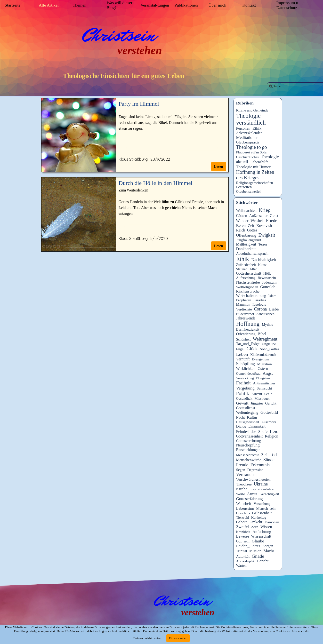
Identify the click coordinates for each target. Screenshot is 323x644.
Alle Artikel (49, 5)
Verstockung (245, 378)
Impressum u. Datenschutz (288, 5)
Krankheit (243, 532)
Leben (242, 354)
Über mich (218, 5)
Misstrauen (262, 398)
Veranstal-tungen (155, 5)
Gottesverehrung (249, 441)
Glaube (258, 541)
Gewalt (242, 403)
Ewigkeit (267, 235)
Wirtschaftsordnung (251, 296)
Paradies (260, 300)
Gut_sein (243, 541)
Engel (240, 349)
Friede (272, 221)
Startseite (13, 5)
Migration (265, 364)
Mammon (243, 304)
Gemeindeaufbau (248, 374)
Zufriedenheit (246, 265)
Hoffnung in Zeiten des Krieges (255, 175)
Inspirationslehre (262, 489)
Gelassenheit (262, 513)
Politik (243, 393)
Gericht (263, 561)
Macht (269, 551)
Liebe (274, 309)
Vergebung (245, 388)
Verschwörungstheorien (253, 479)
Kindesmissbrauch (263, 355)
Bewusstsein (267, 278)
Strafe (263, 432)
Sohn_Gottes (270, 349)
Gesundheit (244, 398)
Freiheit (243, 383)
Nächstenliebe (248, 282)
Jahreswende (246, 318)
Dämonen (272, 522)
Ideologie (259, 304)
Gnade (258, 556)
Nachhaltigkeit (264, 260)
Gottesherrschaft (249, 273)
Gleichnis (243, 513)
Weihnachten (246, 211)
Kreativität (264, 226)
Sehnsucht (264, 388)
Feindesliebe (246, 432)
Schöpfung (246, 364)
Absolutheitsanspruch (252, 253)
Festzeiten (244, 187)
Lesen (219, 167)
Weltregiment (265, 339)
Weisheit (257, 221)
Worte (241, 494)
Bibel (262, 334)
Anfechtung (262, 532)
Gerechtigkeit (269, 494)
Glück (252, 349)
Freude (242, 465)
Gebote (242, 522)
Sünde (269, 460)
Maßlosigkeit (246, 244)
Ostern (263, 369)
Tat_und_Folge (248, 344)
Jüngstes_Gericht (264, 403)
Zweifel (243, 527)
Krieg (265, 210)
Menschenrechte (248, 455)
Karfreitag (259, 517)
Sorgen (268, 546)
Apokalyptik (246, 561)
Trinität (242, 551)
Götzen (242, 216)
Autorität (243, 556)
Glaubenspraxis (248, 142)
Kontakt (249, 5)
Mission (255, 551)
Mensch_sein (266, 509)
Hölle (267, 273)
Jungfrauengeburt (249, 240)
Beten (241, 226)
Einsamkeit (257, 426)
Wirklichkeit (246, 369)
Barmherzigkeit (248, 329)
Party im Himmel (139, 104)
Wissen (266, 527)
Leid (274, 431)
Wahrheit (244, 504)
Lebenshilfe (259, 162)
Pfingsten (263, 378)
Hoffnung (248, 324)
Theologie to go (252, 147)
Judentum (269, 282)
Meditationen (247, 138)
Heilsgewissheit (248, 422)
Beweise (243, 536)
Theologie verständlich (251, 119)
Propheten (244, 300)
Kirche (242, 489)
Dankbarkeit (246, 249)
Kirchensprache (248, 291)
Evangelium (260, 359)
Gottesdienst (246, 408)
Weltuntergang (247, 412)
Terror (263, 244)
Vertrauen (245, 474)
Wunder (242, 221)
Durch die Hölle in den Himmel (156, 183)
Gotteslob (268, 287)
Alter (253, 269)
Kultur (252, 417)
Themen (80, 5)
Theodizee (244, 484)
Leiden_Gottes (248, 546)
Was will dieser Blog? (120, 5)
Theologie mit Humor (253, 167)
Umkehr (256, 522)
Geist (274, 216)
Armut (252, 494)
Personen (243, 128)
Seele (268, 394)
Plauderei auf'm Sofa (251, 152)
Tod (273, 455)
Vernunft (243, 359)
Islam (272, 296)
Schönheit (243, 339)
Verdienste (244, 309)
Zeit (251, 226)
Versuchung (262, 504)
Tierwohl (243, 517)
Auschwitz (269, 422)
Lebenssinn (245, 508)
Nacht (241, 417)
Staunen (242, 269)
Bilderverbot (245, 314)
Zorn (255, 527)
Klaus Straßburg (133, 159)
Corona (260, 309)
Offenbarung (246, 235)
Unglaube (269, 344)
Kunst (262, 265)
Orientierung (246, 334)
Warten (241, 565)
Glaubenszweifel (248, 191)
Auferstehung (246, 278)
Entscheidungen (248, 450)
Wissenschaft (261, 536)
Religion (271, 436)
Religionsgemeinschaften (255, 183)
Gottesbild (269, 412)
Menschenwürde (249, 460)
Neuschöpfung (248, 445)
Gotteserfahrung (250, 499)
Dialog (241, 426)
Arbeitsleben (265, 314)
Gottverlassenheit (250, 436)
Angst (268, 373)
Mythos (267, 325)
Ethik (257, 128)
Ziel (264, 455)
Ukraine (261, 484)
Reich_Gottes (247, 230)
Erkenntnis (260, 465)
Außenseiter (258, 216)
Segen (241, 470)
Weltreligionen (247, 287)
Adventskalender (249, 133)
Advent (257, 394)
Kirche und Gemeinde (252, 110)
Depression (255, 470)
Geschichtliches (247, 157)
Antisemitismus (264, 383)
